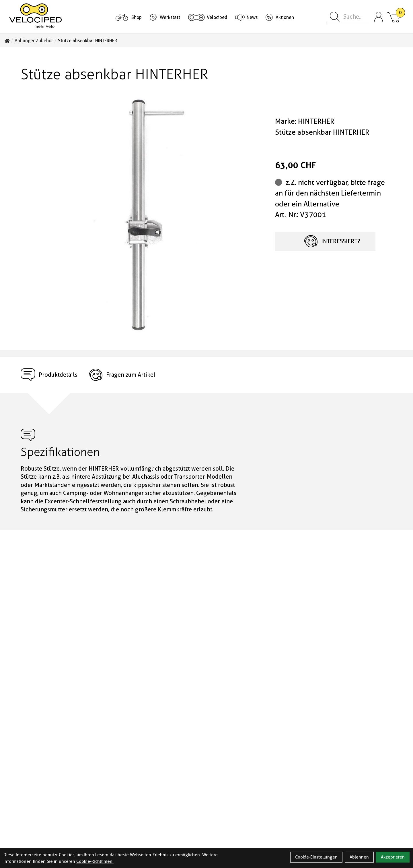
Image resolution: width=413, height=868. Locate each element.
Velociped (217, 17)
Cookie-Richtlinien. (95, 861)
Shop (137, 17)
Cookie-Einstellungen (316, 857)
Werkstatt (170, 17)
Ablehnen (359, 857)
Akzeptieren (393, 857)
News (252, 17)
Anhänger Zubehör (34, 41)
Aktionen (285, 17)
